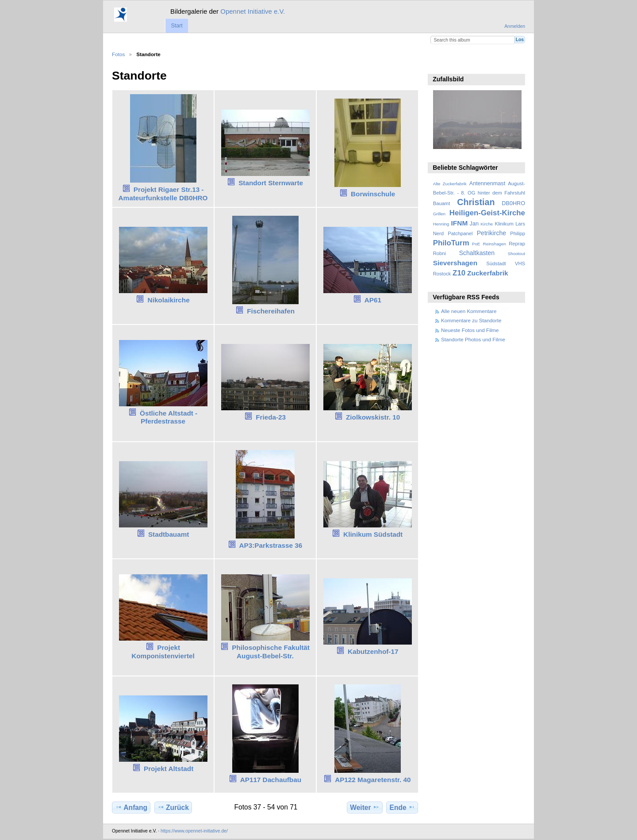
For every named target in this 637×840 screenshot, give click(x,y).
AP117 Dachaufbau (271, 780)
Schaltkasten (477, 253)
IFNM (460, 223)
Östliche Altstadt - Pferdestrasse (169, 417)
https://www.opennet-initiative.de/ (194, 831)
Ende (402, 807)
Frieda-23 (271, 417)
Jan (474, 224)
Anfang (131, 807)
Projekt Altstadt (169, 769)
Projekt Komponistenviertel (163, 652)
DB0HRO (513, 203)
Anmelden (515, 26)
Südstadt (496, 263)
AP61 (373, 300)
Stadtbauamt (169, 534)
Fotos (118, 54)
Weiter (365, 807)
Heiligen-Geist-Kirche (487, 213)
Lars (520, 224)
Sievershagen (455, 263)
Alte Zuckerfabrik (450, 184)
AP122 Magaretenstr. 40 (373, 780)
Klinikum (504, 224)
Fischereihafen (271, 311)
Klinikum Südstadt (373, 534)
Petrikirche (491, 233)
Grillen (439, 214)
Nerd (438, 233)
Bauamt (442, 203)
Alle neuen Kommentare (469, 311)
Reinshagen (495, 244)
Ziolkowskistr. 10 (373, 417)
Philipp (518, 233)
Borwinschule (373, 194)
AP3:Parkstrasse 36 (271, 545)
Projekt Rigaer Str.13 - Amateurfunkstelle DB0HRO (163, 194)
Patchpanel (460, 233)
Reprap (517, 244)
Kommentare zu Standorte (471, 320)
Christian (476, 202)
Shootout (516, 254)
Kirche (487, 224)
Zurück (173, 807)
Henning (441, 224)
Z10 (459, 273)
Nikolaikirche (169, 300)
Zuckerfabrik (488, 273)
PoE (476, 244)
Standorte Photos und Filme (473, 339)
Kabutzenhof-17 (373, 651)
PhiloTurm (451, 243)
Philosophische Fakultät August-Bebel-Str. (271, 652)
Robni (439, 253)
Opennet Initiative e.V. (253, 11)
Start (177, 26)
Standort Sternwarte (271, 183)
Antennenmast (487, 183)
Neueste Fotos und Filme (470, 330)
